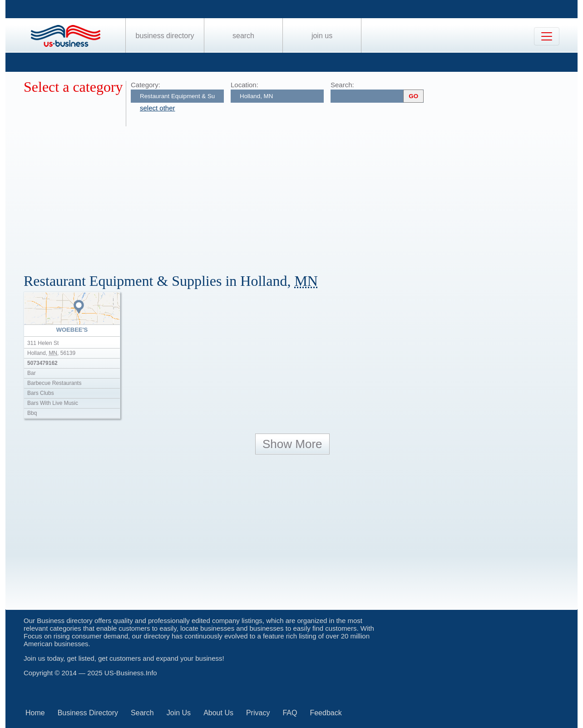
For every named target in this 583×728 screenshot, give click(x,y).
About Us (218, 713)
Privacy (258, 713)
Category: (146, 85)
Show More (292, 444)
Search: (342, 85)
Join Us (322, 36)
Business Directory (165, 36)
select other (158, 108)
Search (243, 36)
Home (35, 713)
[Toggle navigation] (547, 36)
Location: (245, 85)
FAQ (290, 713)
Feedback (326, 713)
